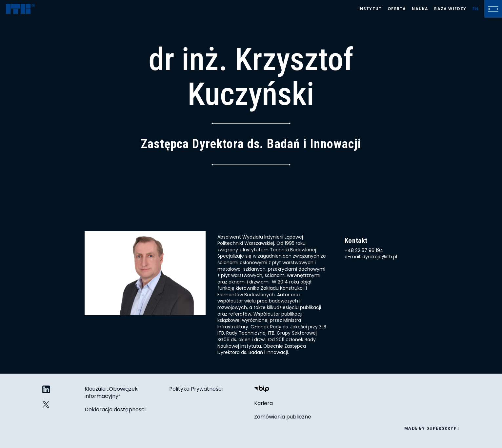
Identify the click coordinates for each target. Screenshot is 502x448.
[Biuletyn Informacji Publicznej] (262, 390)
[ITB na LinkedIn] (46, 390)
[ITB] (20, 9)
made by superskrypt (432, 428)
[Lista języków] (475, 9)
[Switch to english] (475, 9)
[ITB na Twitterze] (46, 405)
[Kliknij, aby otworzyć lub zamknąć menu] (493, 9)
